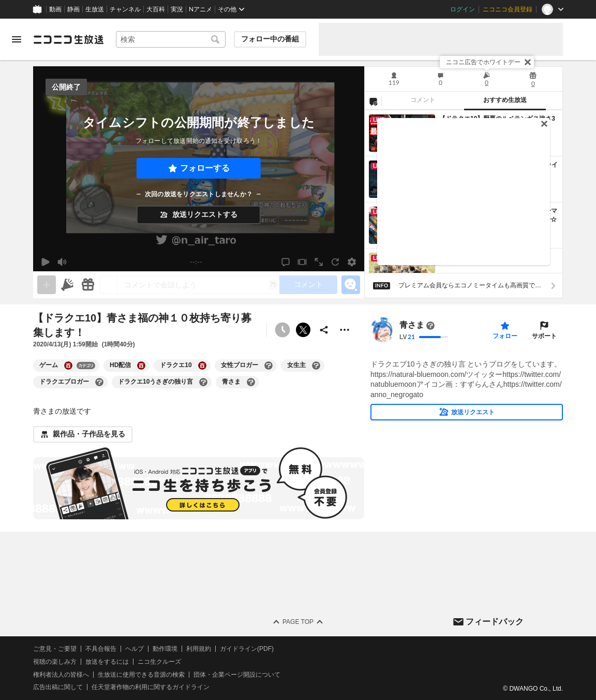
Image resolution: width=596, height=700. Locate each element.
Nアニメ (200, 9)
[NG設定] (373, 101)
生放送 (95, 9)
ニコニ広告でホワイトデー (483, 62)
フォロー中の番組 (270, 39)
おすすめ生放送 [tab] (505, 100)
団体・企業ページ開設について (237, 675)
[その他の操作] (345, 330)
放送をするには (107, 662)
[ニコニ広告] (67, 285)
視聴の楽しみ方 (55, 662)
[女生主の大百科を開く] (316, 366)
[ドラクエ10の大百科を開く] (202, 366)
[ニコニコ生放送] (68, 39)
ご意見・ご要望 (55, 649)
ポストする (303, 330)
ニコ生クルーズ (159, 662)
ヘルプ (135, 649)
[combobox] (171, 39)
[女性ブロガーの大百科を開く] (269, 366)
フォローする (205, 168)
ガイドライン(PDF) (247, 649)
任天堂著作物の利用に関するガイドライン (151, 688)
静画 (73, 9)
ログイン (463, 9)
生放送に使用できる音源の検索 (141, 675)
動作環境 (165, 649)
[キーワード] (171, 39)
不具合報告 (101, 649)
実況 (177, 9)
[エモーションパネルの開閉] (351, 285)
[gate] (47, 285)
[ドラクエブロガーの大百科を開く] (99, 382)
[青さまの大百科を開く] (251, 382)
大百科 (156, 9)
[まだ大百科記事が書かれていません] (430, 326)
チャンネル (125, 9)
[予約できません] (282, 330)
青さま (412, 325)
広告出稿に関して (58, 688)
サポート (544, 336)
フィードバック (495, 622)
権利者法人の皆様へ (61, 675)
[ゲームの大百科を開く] (68, 366)
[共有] (324, 330)
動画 (55, 9)
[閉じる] (528, 62)
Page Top (298, 622)
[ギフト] (88, 285)
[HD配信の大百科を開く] (141, 366)
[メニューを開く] (17, 39)
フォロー (505, 336)
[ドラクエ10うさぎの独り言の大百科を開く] (203, 382)
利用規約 (199, 649)
